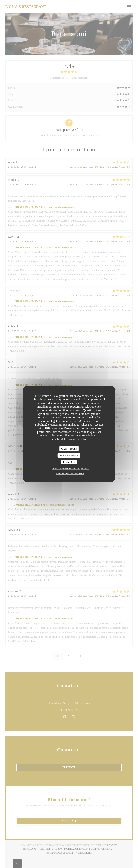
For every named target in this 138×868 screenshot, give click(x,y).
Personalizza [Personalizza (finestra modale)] (69, 462)
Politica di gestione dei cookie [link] (70, 473)
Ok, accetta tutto (69, 449)
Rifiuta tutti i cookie (69, 455)
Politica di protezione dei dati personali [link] (70, 469)
